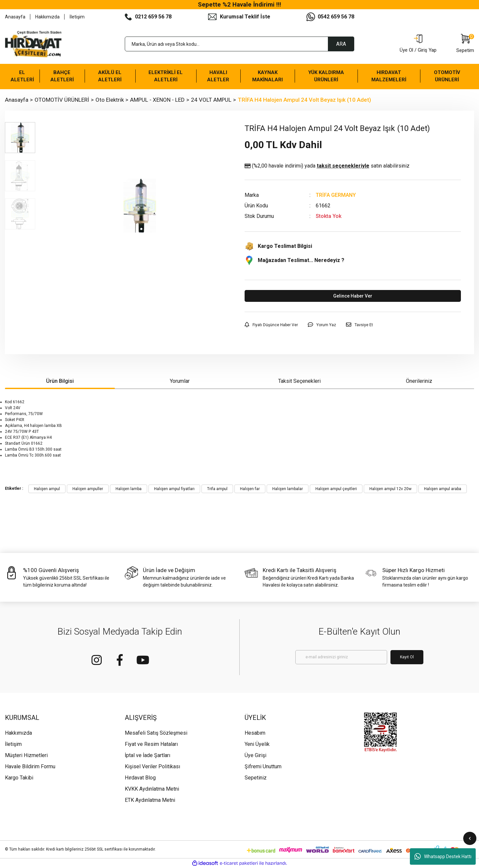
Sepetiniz (256, 778)
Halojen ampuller (88, 489)
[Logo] (33, 44)
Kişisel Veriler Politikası (152, 766)
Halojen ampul (47, 489)
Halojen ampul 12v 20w (390, 489)
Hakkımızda (47, 17)
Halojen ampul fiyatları (174, 489)
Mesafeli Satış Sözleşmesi (156, 733)
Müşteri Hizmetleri (26, 755)
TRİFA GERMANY (336, 195)
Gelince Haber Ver (353, 296)
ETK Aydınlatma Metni (150, 800)
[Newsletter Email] (341, 657)
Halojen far (250, 489)
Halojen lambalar (288, 489)
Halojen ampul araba (443, 489)
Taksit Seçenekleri (299, 381)
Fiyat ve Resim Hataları (151, 744)
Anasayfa (15, 17)
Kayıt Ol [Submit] (407, 657)
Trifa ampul (217, 489)
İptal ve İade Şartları (147, 755)
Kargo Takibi (19, 778)
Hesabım (255, 733)
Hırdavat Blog (140, 778)
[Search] (240, 44)
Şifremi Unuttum (263, 766)
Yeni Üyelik (257, 744)
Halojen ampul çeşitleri (336, 489)
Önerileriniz (419, 381)
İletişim (77, 17)
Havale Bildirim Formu (30, 766)
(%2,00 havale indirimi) (327, 166)
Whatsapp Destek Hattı (443, 856)
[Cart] (465, 44)
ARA (341, 44)
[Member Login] (418, 44)
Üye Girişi (255, 755)
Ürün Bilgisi (60, 381)
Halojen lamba (129, 489)
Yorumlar (180, 381)
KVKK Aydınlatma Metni (152, 789)
